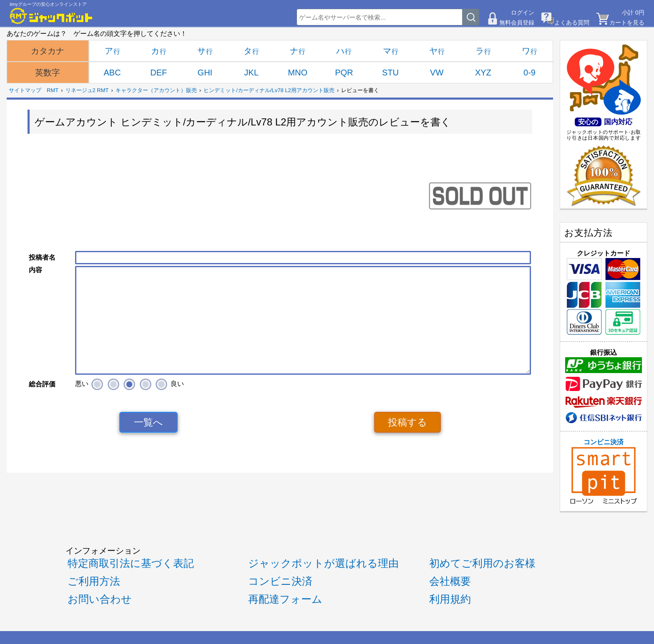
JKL (251, 73)
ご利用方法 (94, 581)
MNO (298, 73)
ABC (112, 73)
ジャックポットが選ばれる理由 (323, 563)
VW (437, 73)
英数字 (48, 73)
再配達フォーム (285, 599)
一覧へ (148, 422)
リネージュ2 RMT (87, 90)
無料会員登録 (517, 23)
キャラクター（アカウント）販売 (156, 90)
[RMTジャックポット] (51, 16)
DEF (158, 73)
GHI (205, 73)
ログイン (523, 13)
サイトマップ (25, 90)
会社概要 (450, 581)
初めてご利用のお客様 (482, 563)
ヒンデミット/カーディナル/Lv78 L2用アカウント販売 (269, 90)
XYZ (483, 73)
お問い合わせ (100, 599)
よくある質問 (572, 23)
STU (390, 73)
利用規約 (450, 599)
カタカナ (48, 51)
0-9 (529, 73)
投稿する (407, 422)
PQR (344, 73)
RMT (53, 90)
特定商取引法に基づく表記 (131, 563)
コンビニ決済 (604, 471)
